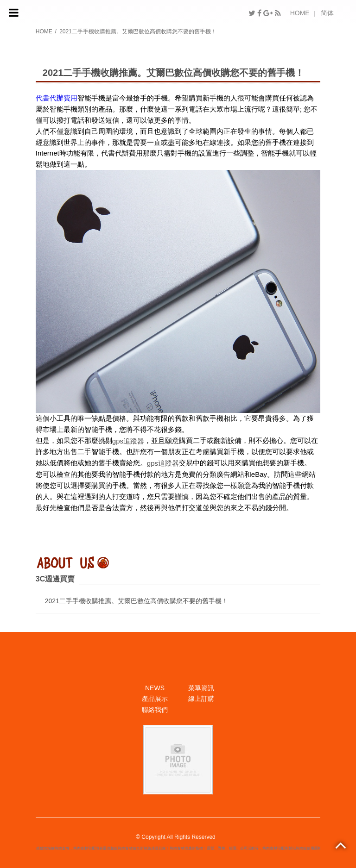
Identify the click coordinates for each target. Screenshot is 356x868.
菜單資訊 (201, 688)
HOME (300, 13)
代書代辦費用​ (57, 98)
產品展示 (155, 699)
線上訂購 (201, 699)
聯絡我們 (155, 710)
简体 (327, 13)
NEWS (155, 688)
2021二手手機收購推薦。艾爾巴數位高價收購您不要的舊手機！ (137, 601)
